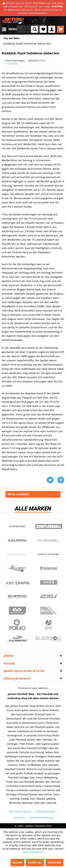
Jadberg (17, 639)
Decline (17, 863)
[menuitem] (9, 29)
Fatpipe (49, 554)
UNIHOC (17, 526)
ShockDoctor (49, 611)
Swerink (17, 597)
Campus (17, 582)
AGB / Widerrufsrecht (20, 811)
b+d (49, 625)
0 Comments (12, 64)
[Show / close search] (34, 29)
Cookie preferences (45, 811)
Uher (49, 582)
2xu (49, 597)
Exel (17, 554)
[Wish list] (43, 29)
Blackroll (49, 639)
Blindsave (49, 568)
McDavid (17, 611)
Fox (17, 625)
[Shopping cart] (60, 29)
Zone (49, 526)
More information (33, 852)
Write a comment (33, 494)
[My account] (52, 29)
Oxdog (49, 540)
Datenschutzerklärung (41, 817)
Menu (10, 29)
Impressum (20, 817)
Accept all (35, 863)
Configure (54, 863)
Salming (17, 540)
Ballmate (17, 568)
